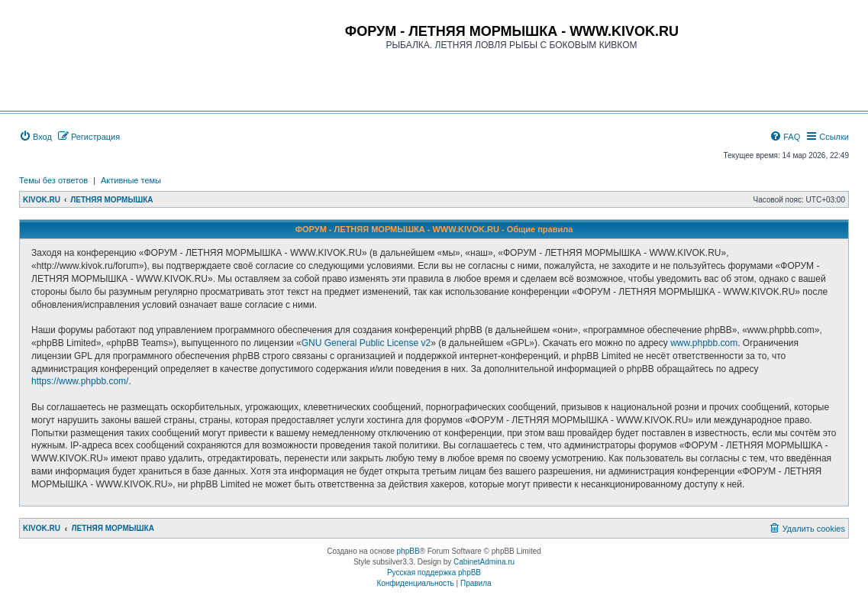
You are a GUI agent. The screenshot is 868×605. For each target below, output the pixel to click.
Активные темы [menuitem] (131, 180)
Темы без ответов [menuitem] (53, 180)
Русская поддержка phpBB (434, 573)
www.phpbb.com (704, 343)
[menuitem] (35, 137)
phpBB (408, 551)
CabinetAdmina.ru (484, 562)
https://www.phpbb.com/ (80, 381)
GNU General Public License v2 (366, 343)
